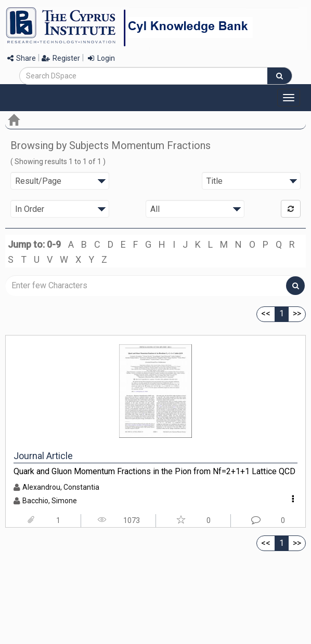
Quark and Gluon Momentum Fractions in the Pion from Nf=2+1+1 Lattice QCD (154, 471)
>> (297, 313)
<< (266, 313)
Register (61, 58)
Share (22, 58)
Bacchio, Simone (50, 501)
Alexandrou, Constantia (61, 487)
